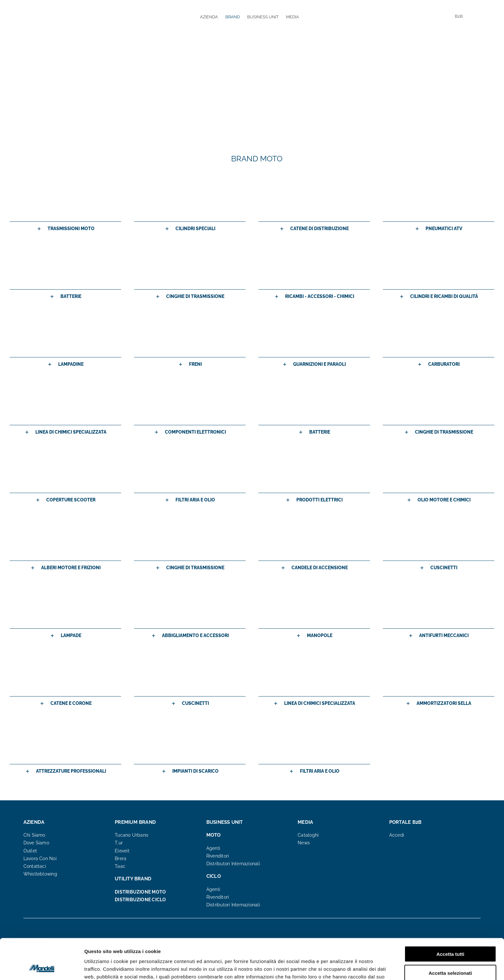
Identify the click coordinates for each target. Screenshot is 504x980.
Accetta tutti (450, 916)
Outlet (30, 851)
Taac (120, 866)
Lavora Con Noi (40, 859)
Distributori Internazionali (233, 864)
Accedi (397, 835)
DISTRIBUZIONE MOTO (140, 892)
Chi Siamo (34, 835)
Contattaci (35, 866)
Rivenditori (218, 856)
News (304, 843)
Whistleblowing (40, 874)
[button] (65, 229)
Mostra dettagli (338, 967)
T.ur (119, 843)
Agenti (213, 848)
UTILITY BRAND (133, 879)
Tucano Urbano (131, 835)
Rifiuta (450, 953)
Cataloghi (308, 835)
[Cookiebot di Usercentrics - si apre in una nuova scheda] (42, 967)
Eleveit (122, 851)
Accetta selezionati (450, 935)
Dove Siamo (36, 843)
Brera (121, 859)
